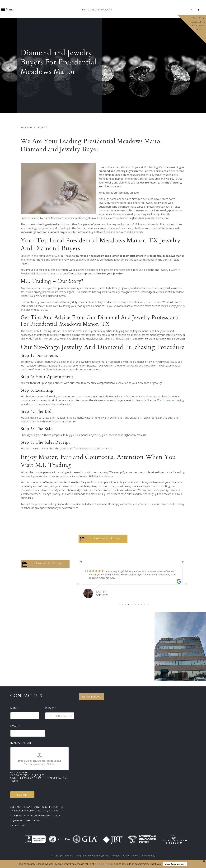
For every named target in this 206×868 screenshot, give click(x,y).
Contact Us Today (107, 538)
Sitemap (115, 856)
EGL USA (59, 839)
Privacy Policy (148, 856)
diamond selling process (99, 270)
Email (15, 726)
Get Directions (91, 697)
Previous (78, 584)
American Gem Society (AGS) (136, 366)
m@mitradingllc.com (25, 821)
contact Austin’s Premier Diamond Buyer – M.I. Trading (152, 504)
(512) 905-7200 (103, 864)
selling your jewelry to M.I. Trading (48, 228)
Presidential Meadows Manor (38, 274)
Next (186, 584)
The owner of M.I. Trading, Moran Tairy (44, 331)
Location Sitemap (130, 856)
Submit (22, 795)
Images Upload (21, 743)
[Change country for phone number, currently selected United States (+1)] (49, 716)
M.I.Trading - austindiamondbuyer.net (89, 856)
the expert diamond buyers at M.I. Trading (133, 167)
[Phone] (60, 716)
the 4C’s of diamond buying (168, 400)
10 (148, 604)
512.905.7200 (18, 825)
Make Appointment (175, 864)
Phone (51, 708)
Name (15, 708)
